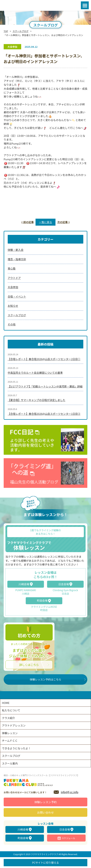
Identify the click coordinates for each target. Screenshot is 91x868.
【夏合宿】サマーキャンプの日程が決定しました (37, 400)
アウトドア (14, 278)
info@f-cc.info (69, 792)
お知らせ (13, 306)
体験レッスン (10, 733)
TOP (6, 31)
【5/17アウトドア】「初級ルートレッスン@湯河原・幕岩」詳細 (45, 386)
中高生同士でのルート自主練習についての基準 (35, 373)
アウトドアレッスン (14, 725)
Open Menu (85, 5)
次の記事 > (64, 222)
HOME (6, 703)
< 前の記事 (27, 222)
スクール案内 (10, 763)
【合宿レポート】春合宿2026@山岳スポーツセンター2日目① (44, 359)
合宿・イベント (17, 296)
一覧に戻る (45, 222)
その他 (12, 324)
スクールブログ (21, 31)
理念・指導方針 (17, 259)
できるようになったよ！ (16, 748)
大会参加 (13, 287)
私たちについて (11, 710)
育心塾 (12, 268)
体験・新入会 (16, 250)
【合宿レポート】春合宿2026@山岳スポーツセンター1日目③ (44, 414)
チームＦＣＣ (10, 741)
